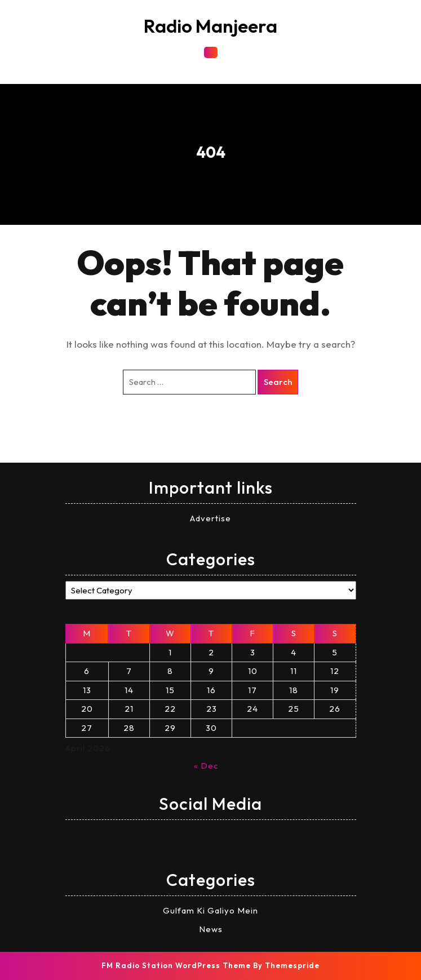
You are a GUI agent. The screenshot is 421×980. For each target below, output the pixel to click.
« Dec (206, 766)
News (211, 929)
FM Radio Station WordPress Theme (176, 965)
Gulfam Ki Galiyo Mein (210, 910)
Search (278, 382)
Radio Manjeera (210, 26)
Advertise (210, 518)
